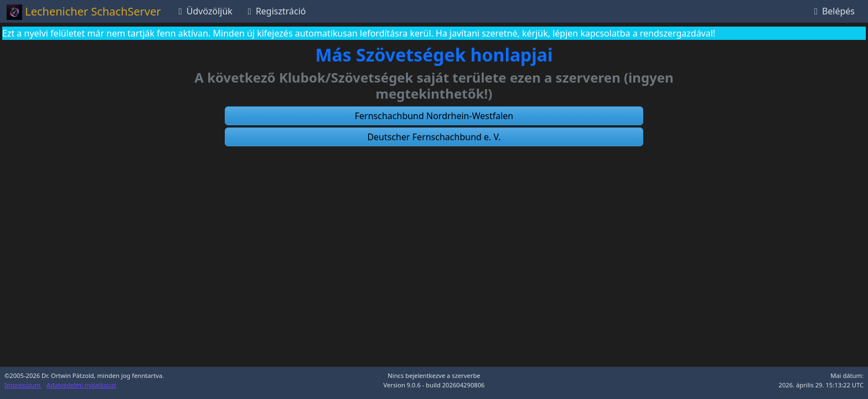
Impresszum (23, 385)
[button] (434, 116)
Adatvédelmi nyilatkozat (81, 385)
